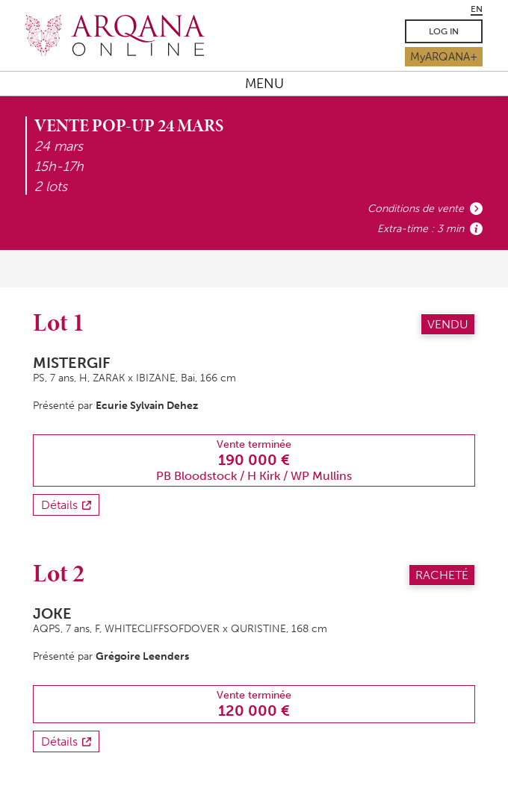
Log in (444, 31)
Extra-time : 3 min (421, 229)
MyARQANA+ (444, 57)
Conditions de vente (416, 209)
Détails (59, 505)
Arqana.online (128, 35)
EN (477, 9)
